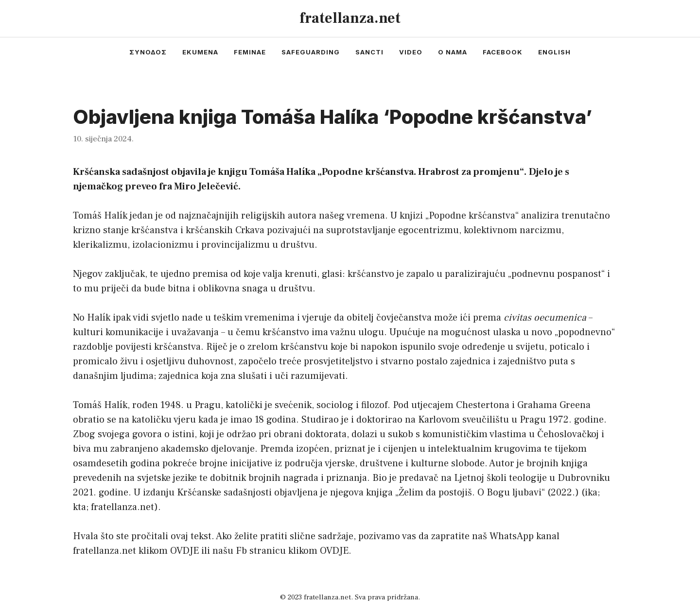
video (411, 52)
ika (591, 493)
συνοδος (148, 52)
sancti (369, 52)
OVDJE (184, 551)
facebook (503, 52)
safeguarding (311, 52)
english (554, 52)
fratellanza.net (350, 18)
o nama (453, 52)
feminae (250, 52)
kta (79, 507)
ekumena (200, 52)
